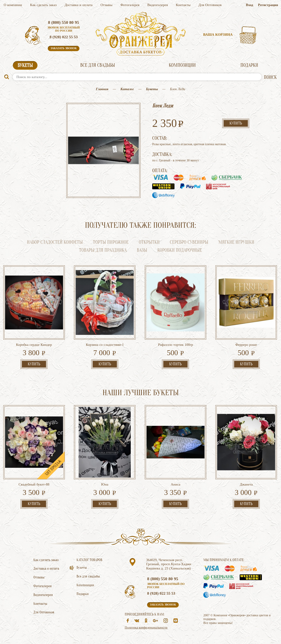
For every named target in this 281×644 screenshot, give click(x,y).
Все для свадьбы (98, 65)
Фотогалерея (130, 5)
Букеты (25, 65)
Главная (102, 89)
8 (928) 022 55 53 (64, 37)
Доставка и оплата (79, 5)
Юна (105, 484)
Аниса (176, 484)
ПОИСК (270, 77)
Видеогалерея (158, 5)
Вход (249, 5)
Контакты (183, 5)
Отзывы (106, 5)
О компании (13, 5)
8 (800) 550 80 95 (64, 22)
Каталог (127, 89)
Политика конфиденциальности (146, 628)
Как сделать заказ (43, 5)
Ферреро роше (246, 345)
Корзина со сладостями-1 (105, 345)
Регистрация (268, 5)
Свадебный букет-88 (34, 484)
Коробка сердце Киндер (34, 345)
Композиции (182, 65)
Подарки (249, 65)
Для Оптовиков (210, 5)
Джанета (246, 484)
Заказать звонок (64, 48)
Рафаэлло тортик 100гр (176, 345)
